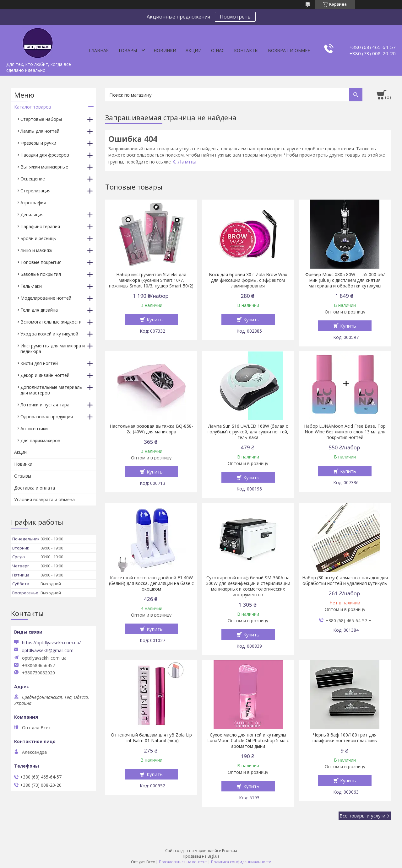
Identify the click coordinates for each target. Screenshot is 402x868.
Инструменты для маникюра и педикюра (53, 348)
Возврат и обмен (289, 50)
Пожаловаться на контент (183, 862)
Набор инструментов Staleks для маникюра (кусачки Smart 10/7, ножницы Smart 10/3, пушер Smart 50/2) (151, 280)
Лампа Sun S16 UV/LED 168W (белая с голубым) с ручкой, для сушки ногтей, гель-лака (248, 432)
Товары (128, 50)
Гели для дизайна (39, 310)
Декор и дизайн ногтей (45, 375)
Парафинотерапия (40, 226)
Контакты (246, 50)
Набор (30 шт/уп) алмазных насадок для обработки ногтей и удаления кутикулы (345, 581)
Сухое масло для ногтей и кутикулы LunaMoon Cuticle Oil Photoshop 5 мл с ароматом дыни (248, 741)
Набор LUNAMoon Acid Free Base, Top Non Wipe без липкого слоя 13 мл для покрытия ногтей (345, 432)
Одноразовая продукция (47, 417)
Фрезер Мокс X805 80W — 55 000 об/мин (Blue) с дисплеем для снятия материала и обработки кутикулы (345, 280)
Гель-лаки (31, 286)
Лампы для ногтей (40, 131)
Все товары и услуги (362, 816)
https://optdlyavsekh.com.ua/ (51, 643)
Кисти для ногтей (39, 363)
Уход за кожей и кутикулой (49, 334)
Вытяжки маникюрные (44, 167)
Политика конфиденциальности (241, 862)
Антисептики (34, 429)
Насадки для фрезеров (45, 155)
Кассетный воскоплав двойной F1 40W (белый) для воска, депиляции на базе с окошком (151, 583)
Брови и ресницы (38, 238)
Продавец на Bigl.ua (201, 856)
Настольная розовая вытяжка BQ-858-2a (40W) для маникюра (151, 429)
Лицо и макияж (36, 250)
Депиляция (32, 214)
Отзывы (23, 476)
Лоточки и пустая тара (45, 405)
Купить (155, 319)
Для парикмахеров (40, 440)
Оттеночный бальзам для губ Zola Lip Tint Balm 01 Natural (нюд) (151, 738)
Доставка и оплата (35, 488)
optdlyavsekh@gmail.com (48, 651)
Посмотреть (235, 17)
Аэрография (33, 203)
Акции (194, 50)
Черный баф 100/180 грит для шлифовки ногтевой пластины (345, 738)
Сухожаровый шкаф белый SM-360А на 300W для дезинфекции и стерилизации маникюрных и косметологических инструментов (248, 586)
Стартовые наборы (41, 119)
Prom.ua (230, 851)
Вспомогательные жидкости (51, 322)
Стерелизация (35, 191)
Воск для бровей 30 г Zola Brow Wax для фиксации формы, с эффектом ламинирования (248, 280)
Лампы (187, 161)
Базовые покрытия (41, 274)
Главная (99, 50)
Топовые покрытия (41, 262)
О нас (218, 50)
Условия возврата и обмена (44, 499)
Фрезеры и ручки (38, 143)
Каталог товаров (33, 107)
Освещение (33, 179)
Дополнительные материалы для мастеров (52, 390)
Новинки (165, 50)
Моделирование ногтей (46, 298)
